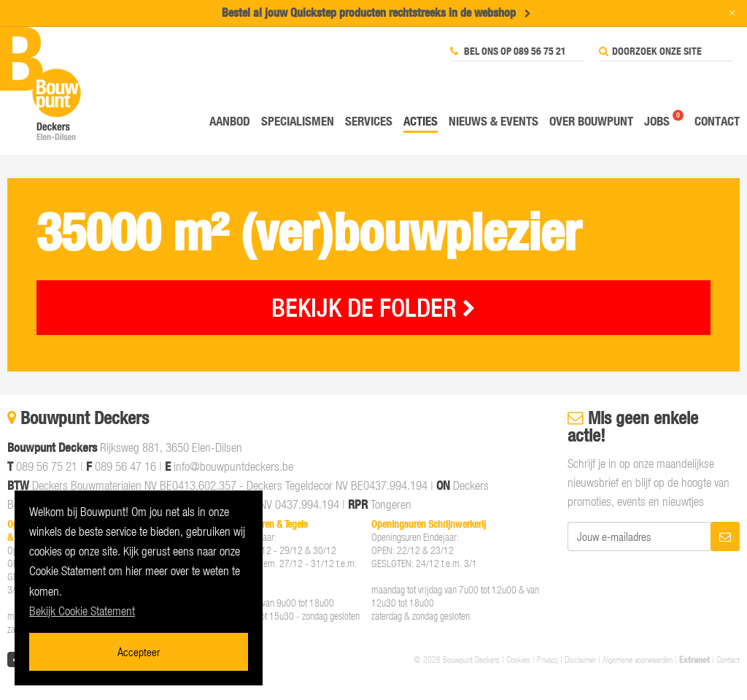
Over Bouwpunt (591, 121)
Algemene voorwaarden (638, 659)
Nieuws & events (494, 121)
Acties (421, 121)
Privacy (547, 659)
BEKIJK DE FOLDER (373, 308)
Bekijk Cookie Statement (82, 611)
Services (369, 121)
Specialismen (298, 121)
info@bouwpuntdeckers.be (233, 466)
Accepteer (139, 651)
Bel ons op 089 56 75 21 (508, 51)
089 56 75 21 (47, 466)
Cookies (518, 659)
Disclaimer (580, 659)
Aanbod (230, 121)
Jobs (657, 121)
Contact (717, 121)
